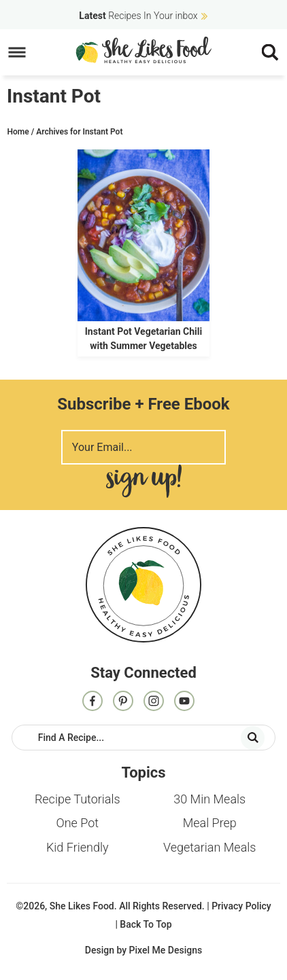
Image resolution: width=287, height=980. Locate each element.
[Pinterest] (123, 702)
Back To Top (146, 924)
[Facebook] (92, 702)
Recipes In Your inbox (138, 16)
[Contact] (184, 702)
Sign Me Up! (143, 481)
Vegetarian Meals (209, 847)
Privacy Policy (241, 906)
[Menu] (17, 53)
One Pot (77, 823)
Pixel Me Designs (166, 950)
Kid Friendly (78, 847)
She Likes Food (144, 50)
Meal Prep (210, 823)
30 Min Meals (209, 799)
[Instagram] (154, 702)
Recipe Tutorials (78, 799)
